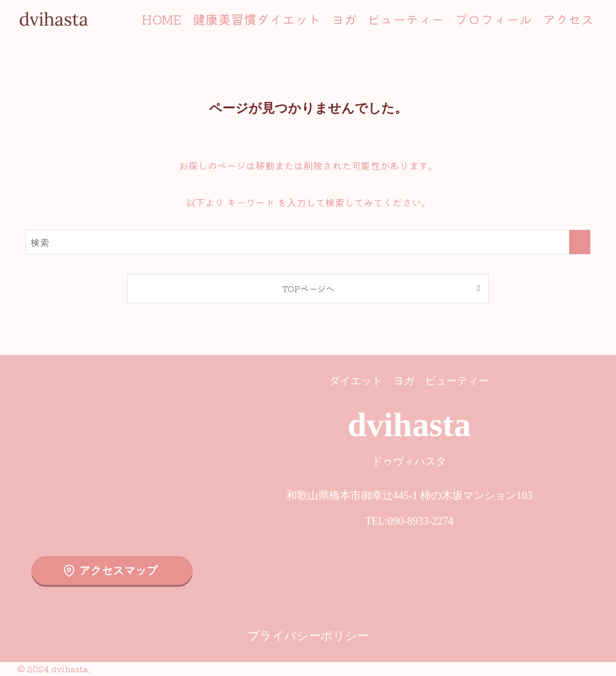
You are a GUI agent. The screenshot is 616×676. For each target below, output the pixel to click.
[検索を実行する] (580, 242)
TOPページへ (308, 288)
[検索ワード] (308, 242)
